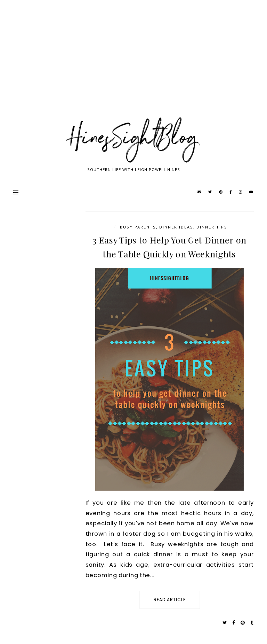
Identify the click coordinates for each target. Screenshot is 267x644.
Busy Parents (138, 227)
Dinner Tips (212, 227)
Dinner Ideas (176, 227)
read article (170, 600)
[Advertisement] (133, 66)
